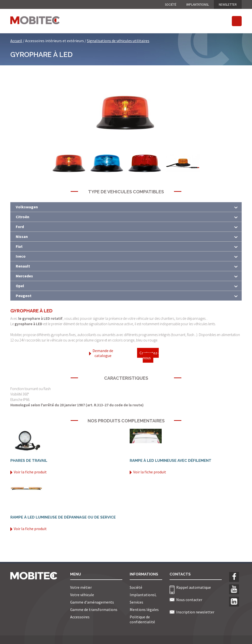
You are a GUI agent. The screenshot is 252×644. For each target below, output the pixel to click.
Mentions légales (144, 609)
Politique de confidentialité (142, 619)
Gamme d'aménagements (92, 602)
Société (171, 5)
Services (136, 602)
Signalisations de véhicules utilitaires (118, 41)
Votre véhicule (82, 595)
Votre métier (81, 587)
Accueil (16, 41)
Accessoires (80, 617)
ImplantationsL (198, 5)
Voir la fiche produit (29, 472)
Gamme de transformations (94, 609)
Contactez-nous (149, 355)
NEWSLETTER (228, 5)
